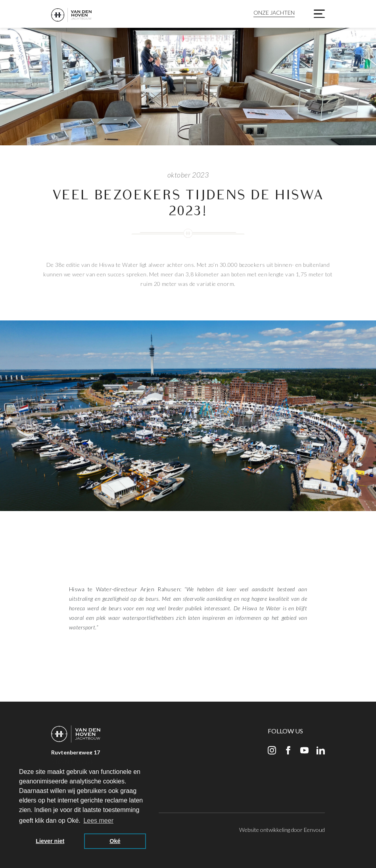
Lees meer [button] (98, 821)
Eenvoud (314, 830)
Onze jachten (274, 13)
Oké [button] (115, 841)
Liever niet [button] (50, 841)
